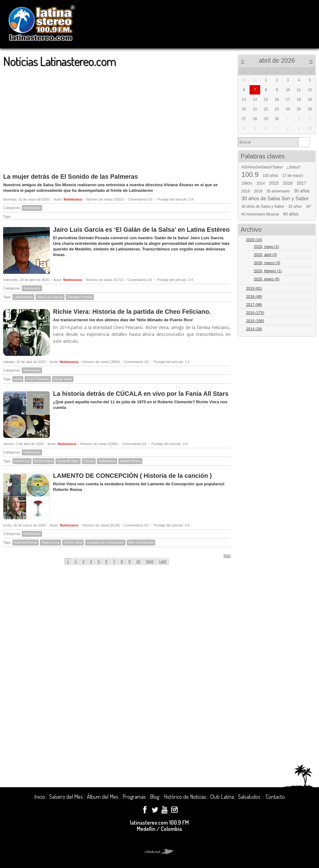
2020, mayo (267, 247)
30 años (302, 191)
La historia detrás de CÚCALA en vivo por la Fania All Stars (141, 394)
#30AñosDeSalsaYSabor (262, 167)
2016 (288, 183)
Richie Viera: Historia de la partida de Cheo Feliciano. (132, 312)
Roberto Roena (26, 542)
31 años (295, 206)
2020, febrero (268, 271)
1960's (247, 183)
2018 (246, 191)
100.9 (250, 175)
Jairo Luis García (50, 297)
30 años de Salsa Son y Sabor (275, 199)
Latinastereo (24, 297)
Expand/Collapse (308, 240)
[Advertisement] (117, 117)
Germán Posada (80, 297)
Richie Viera (63, 379)
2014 (261, 183)
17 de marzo (293, 176)
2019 (258, 191)
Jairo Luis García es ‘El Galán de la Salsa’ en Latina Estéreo (141, 230)
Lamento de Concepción (105, 542)
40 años (291, 214)
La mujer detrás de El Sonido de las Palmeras (70, 177)
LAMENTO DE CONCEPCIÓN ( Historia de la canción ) (132, 476)
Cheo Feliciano (38, 379)
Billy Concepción (141, 542)
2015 (274, 183)
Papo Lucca (50, 542)
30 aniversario (278, 191)
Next (150, 561)
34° (309, 206)
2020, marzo (267, 263)
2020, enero (267, 279)
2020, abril (265, 255)
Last (163, 561)
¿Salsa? (294, 167)
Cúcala (89, 461)
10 (138, 561)
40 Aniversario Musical (260, 214)
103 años (270, 176)
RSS (225, 556)
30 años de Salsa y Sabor (263, 206)
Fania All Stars (68, 461)
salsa (18, 379)
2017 (301, 183)
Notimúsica (73, 199)
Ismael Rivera (130, 461)
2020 (254, 240)
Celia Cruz (22, 461)
